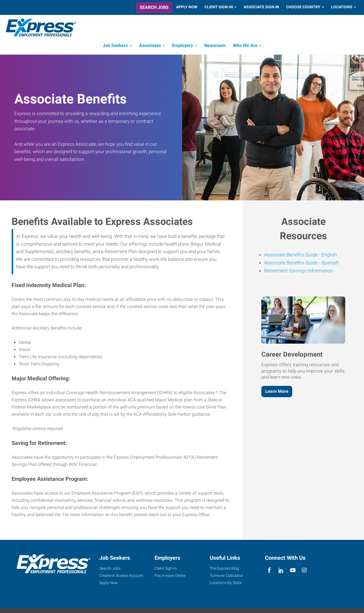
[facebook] (269, 571)
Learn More (277, 392)
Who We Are (245, 46)
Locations (342, 7)
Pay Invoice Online (170, 576)
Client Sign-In (219, 7)
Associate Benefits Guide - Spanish (301, 263)
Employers (182, 46)
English (329, 255)
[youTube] (293, 571)
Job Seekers (115, 46)
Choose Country (303, 7)
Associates (150, 46)
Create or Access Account (121, 576)
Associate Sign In (261, 7)
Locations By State (226, 583)
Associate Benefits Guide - (292, 255)
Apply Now (187, 7)
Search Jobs (154, 7)
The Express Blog (224, 569)
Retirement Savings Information (299, 271)
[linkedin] (281, 571)
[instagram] (304, 571)
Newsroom (215, 46)
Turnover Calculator (227, 576)
